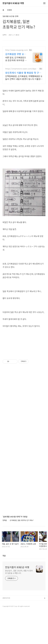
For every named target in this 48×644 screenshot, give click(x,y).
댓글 (4, 556)
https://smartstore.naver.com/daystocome (21, 69)
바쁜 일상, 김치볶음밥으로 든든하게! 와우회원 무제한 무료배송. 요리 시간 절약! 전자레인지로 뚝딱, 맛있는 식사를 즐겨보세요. (16, 59)
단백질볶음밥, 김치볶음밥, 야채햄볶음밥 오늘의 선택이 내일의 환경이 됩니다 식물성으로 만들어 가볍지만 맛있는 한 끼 (24, 77)
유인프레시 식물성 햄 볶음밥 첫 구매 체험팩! (23, 73)
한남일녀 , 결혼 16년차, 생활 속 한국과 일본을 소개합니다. (19, 572)
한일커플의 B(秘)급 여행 (13, 3)
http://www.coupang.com (17, 50)
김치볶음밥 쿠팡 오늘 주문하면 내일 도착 (16, 54)
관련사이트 (6, 598)
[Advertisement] (24, 442)
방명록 (9, 10)
